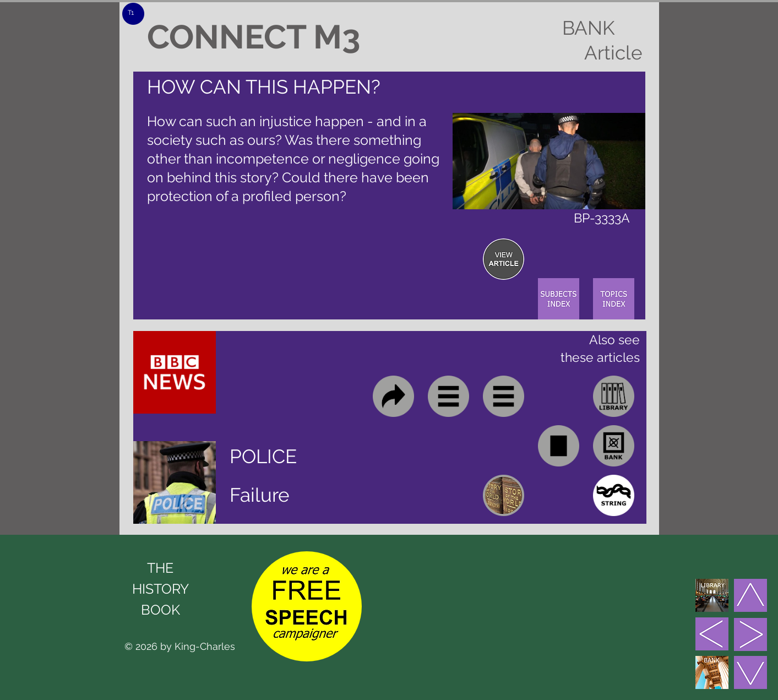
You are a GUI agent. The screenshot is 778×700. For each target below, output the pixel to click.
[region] (504, 259)
